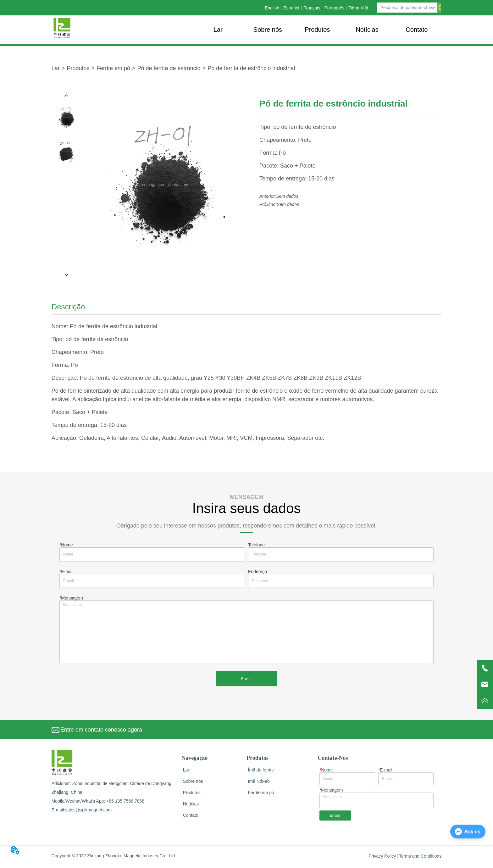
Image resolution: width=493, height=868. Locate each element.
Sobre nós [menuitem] (268, 30)
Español (291, 8)
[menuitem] (317, 30)
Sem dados (287, 196)
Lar (56, 68)
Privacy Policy (382, 860)
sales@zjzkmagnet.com (88, 813)
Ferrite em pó (113, 68)
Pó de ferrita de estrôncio (169, 68)
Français (312, 8)
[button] (317, 30)
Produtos (78, 68)
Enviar (246, 682)
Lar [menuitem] (218, 30)
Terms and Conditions (420, 860)
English (272, 8)
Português (334, 8)
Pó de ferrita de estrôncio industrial (251, 68)
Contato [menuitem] (417, 30)
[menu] (317, 30)
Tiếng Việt (358, 8)
